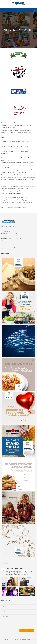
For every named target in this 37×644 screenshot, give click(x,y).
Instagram (15, 248)
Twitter (12, 248)
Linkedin (18, 248)
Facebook (10, 248)
